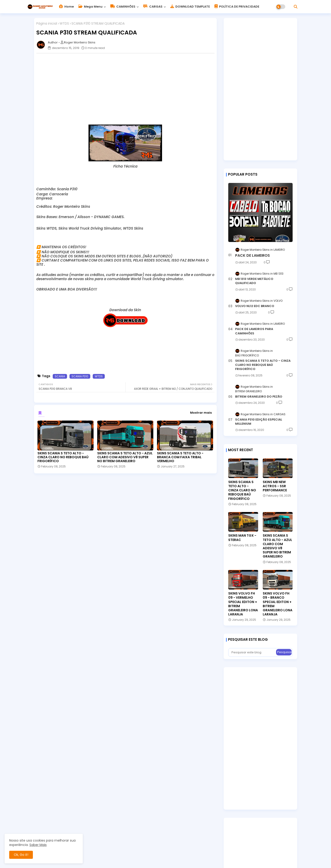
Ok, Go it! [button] (21, 855)
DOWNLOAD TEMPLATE (190, 7)
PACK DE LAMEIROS (253, 256)
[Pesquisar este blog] (253, 652)
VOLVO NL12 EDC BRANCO (255, 306)
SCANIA (60, 376)
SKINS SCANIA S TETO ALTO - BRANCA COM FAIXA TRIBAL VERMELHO (180, 457)
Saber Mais (38, 845)
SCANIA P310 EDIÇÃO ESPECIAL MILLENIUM (259, 422)
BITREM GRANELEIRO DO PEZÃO (259, 397)
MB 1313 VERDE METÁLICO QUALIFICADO (254, 281)
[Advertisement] (128, 89)
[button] (296, 7)
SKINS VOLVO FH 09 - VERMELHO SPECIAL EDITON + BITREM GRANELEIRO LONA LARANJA (243, 604)
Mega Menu (90, 7)
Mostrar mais (201, 413)
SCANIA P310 (80, 376)
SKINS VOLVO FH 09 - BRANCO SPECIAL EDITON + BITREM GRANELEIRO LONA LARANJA (278, 604)
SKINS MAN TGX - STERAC (242, 538)
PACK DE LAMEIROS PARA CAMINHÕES (254, 331)
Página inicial (47, 24)
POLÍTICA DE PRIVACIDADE (237, 7)
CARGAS (153, 7)
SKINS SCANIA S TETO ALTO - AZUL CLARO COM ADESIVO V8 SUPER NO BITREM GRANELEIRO (125, 457)
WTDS (64, 24)
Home (66, 7)
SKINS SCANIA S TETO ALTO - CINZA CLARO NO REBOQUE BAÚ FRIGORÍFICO (63, 457)
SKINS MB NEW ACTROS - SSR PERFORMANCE (275, 486)
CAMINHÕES (123, 7)
